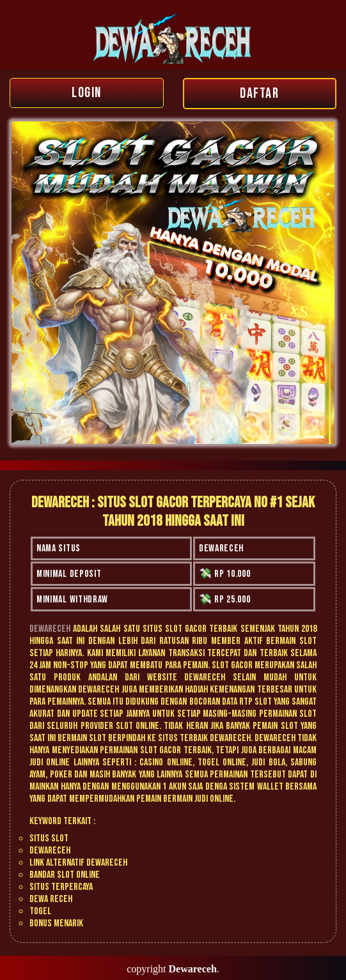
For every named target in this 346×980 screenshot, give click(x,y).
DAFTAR (259, 94)
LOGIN (87, 93)
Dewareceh (50, 629)
